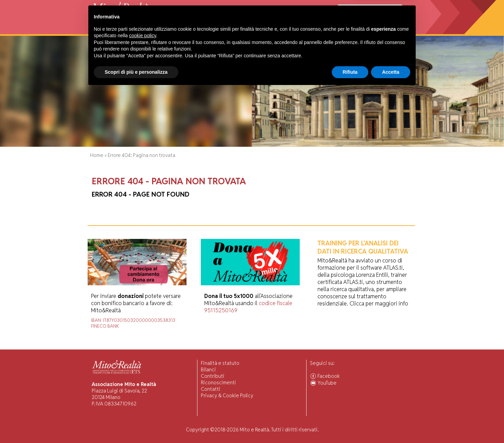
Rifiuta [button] (350, 424)
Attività (142, 31)
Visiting (164, 31)
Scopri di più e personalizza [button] (136, 424)
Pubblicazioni (242, 31)
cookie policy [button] (143, 388)
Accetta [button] (391, 424)
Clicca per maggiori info (379, 304)
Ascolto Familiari (301, 31)
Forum (269, 31)
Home (96, 31)
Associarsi (389, 31)
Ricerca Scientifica (200, 31)
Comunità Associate (349, 31)
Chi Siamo (117, 31)
